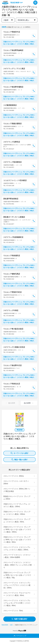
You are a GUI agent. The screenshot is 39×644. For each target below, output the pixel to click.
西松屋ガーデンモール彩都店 (14, 217)
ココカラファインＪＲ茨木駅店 (15, 180)
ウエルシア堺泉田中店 (12, 32)
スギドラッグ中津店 (11, 310)
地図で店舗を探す (20, 619)
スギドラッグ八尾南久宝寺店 (14, 347)
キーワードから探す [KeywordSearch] (20, 453)
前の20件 (10, 403)
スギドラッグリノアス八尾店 (14, 69)
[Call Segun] (34, 36)
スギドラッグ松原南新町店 (13, 237)
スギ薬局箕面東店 (10, 105)
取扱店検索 (5, 625)
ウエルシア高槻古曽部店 (12, 124)
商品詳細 (20, 430)
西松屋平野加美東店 (11, 199)
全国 (11, 625)
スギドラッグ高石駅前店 (12, 162)
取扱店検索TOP (17, 3)
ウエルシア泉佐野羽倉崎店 (13, 50)
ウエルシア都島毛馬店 (12, 274)
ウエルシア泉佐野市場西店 (13, 87)
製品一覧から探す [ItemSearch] (20, 460)
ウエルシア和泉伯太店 (12, 384)
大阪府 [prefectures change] (8, 20)
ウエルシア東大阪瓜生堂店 (13, 329)
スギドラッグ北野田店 (12, 142)
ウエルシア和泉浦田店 (12, 256)
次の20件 (29, 403)
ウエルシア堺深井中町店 (12, 292)
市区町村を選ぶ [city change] (27, 20)
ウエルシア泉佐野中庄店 (12, 365)
